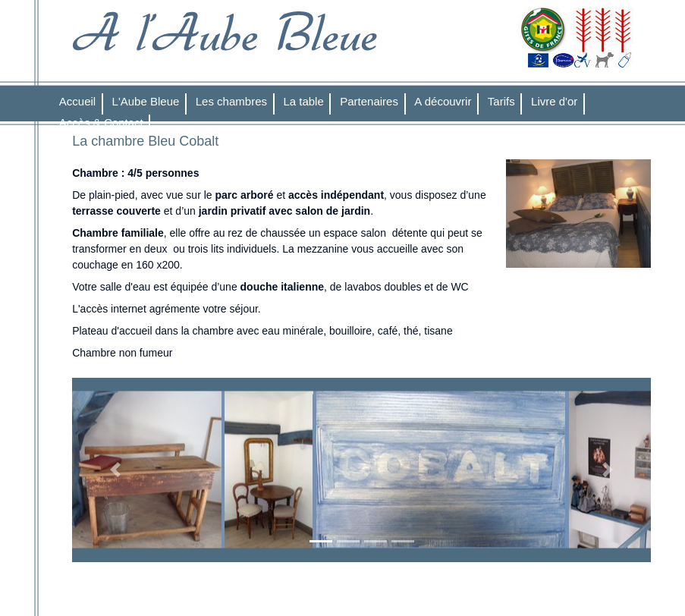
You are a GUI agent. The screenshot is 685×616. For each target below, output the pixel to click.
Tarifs (501, 101)
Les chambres (231, 101)
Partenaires (369, 101)
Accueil (77, 101)
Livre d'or (554, 101)
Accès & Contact (101, 123)
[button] (115, 470)
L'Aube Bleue (146, 101)
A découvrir (443, 101)
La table (303, 101)
